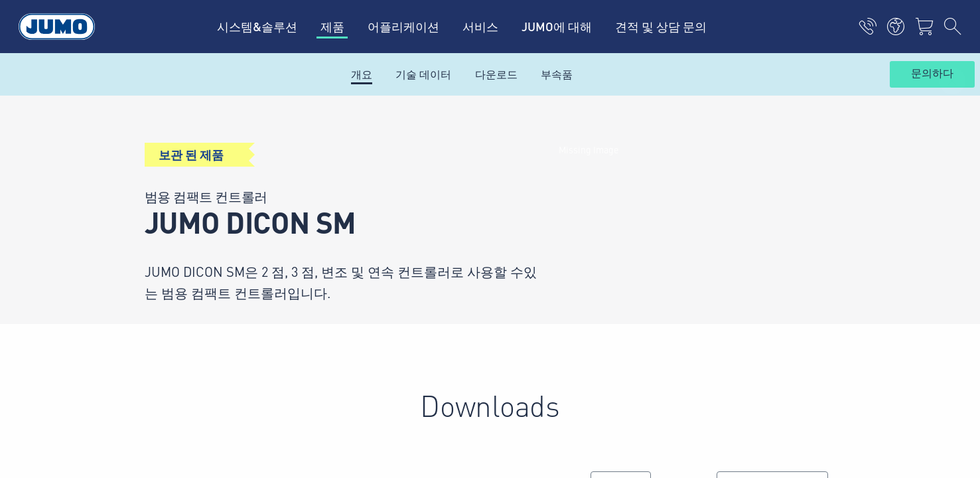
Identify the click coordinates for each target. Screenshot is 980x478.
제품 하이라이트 (348, 218)
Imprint (131, 345)
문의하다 (932, 74)
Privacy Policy (146, 370)
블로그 (326, 244)
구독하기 (827, 239)
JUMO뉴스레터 (541, 217)
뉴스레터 (331, 167)
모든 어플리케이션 (354, 193)
